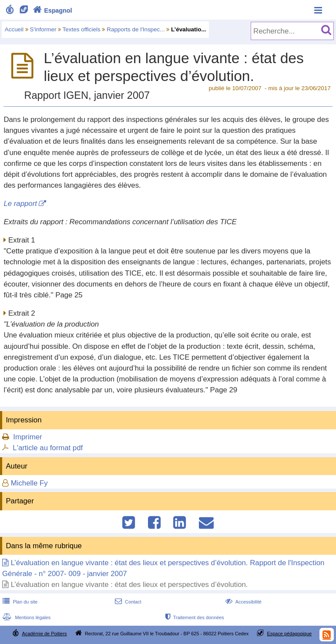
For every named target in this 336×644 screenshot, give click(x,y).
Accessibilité (243, 602)
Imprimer (27, 437)
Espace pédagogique (290, 634)
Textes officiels (82, 29)
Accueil (14, 29)
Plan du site (19, 602)
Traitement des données (194, 617)
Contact (127, 602)
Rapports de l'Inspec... (136, 29)
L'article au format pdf (48, 448)
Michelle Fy (29, 483)
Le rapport (20, 204)
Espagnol (52, 10)
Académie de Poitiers (44, 634)
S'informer (43, 29)
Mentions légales (26, 617)
